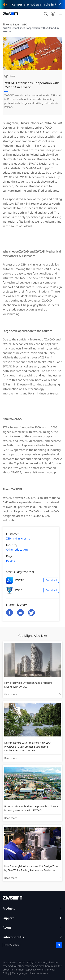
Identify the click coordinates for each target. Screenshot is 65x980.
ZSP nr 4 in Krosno (18, 538)
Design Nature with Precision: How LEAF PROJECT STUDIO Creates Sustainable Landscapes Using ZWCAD (28, 747)
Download (51, 580)
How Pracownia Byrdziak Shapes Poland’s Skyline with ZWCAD (28, 685)
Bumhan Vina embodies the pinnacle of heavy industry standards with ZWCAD (31, 808)
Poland (11, 561)
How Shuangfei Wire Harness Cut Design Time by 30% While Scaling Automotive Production (31, 868)
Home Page (11, 24)
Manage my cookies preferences (31, 973)
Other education (17, 550)
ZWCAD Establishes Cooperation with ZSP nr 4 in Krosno (31, 30)
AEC (24, 24)
